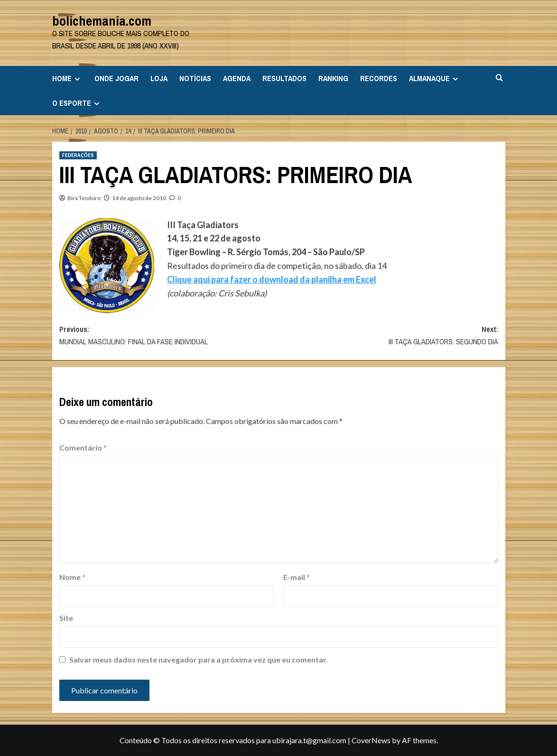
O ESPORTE (77, 103)
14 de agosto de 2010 (139, 198)
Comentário (83, 447)
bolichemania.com (102, 21)
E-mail (297, 577)
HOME (67, 78)
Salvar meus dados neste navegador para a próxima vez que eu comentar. (199, 659)
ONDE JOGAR (116, 78)
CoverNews (371, 740)
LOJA (159, 78)
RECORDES (379, 78)
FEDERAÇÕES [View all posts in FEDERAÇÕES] (78, 155)
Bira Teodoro (84, 198)
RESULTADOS (284, 78)
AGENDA (237, 78)
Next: (388, 336)
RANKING (333, 78)
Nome (72, 577)
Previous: (169, 336)
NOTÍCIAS (195, 78)
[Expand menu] (77, 79)
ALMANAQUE (435, 78)
